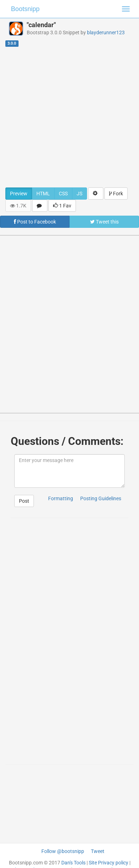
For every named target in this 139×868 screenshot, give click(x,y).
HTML (43, 194)
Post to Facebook (35, 222)
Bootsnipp (25, 9)
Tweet (98, 851)
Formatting (61, 498)
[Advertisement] (67, 117)
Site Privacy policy (109, 863)
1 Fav (62, 206)
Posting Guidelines (101, 498)
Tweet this (104, 222)
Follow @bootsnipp (63, 851)
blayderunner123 (106, 32)
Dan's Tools (73, 863)
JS (79, 194)
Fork (116, 194)
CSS (63, 194)
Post (24, 501)
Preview (19, 194)
